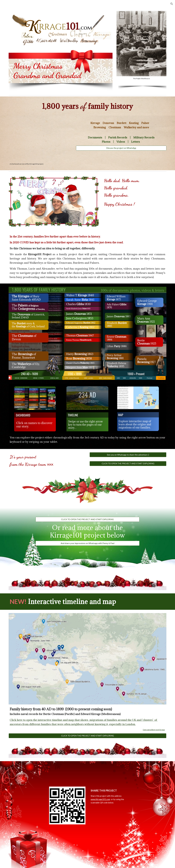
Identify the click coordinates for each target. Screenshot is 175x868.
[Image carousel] (141, 45)
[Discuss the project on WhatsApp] (121, 148)
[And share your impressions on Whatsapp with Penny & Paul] (87, 543)
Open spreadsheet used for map (154, 730)
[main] (87, 106)
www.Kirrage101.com (100, 799)
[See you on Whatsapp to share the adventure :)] (128, 455)
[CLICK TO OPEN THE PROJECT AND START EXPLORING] (128, 463)
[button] (172, 4)
